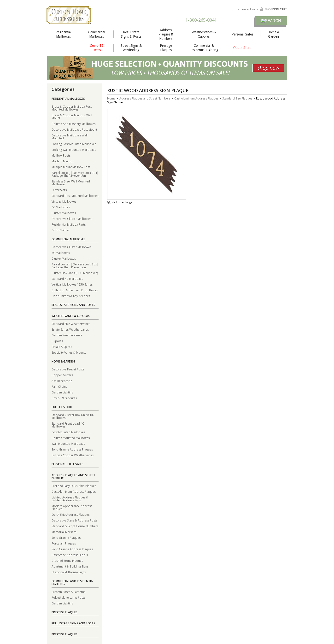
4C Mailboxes (61, 207)
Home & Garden (274, 34)
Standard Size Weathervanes (71, 324)
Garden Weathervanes (67, 335)
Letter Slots (59, 190)
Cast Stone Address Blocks (70, 555)
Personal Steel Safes (67, 464)
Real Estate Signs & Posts (131, 34)
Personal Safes (242, 34)
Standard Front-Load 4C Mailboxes (68, 425)
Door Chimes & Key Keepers (71, 296)
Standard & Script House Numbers (75, 526)
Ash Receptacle (62, 381)
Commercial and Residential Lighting (73, 583)
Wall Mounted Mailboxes (68, 443)
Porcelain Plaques (64, 543)
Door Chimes (61, 230)
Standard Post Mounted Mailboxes (75, 196)
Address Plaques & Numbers (166, 34)
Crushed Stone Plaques (67, 560)
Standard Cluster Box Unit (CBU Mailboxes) (73, 416)
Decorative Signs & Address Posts (74, 520)
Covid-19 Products (64, 398)
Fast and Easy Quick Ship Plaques (74, 486)
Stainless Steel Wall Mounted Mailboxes (71, 183)
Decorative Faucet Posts (68, 369)
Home (111, 98)
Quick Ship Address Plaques (70, 514)
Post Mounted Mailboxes (68, 432)
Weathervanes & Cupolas (204, 34)
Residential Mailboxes (64, 34)
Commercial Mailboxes (97, 34)
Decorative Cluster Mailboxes (71, 219)
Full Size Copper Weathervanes (73, 455)
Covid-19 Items (97, 48)
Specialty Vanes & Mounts (69, 352)
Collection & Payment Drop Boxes (75, 290)
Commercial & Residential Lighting (204, 48)
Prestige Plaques (166, 48)
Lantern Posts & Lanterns (68, 592)
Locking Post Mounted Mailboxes (74, 144)
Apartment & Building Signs (70, 566)
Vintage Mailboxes (64, 201)
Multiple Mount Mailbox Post (71, 167)
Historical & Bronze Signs (69, 572)
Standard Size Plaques (237, 98)
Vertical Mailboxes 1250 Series (72, 284)
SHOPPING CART (273, 9)
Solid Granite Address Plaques (72, 449)
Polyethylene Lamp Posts (68, 597)
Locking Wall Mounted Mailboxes (74, 149)
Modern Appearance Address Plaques (72, 507)
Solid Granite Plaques (66, 537)
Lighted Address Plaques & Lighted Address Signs (70, 499)
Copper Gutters (62, 375)
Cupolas (57, 341)
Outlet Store (242, 48)
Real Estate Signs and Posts (73, 305)
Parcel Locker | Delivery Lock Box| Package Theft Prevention (75, 174)
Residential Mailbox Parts (69, 224)
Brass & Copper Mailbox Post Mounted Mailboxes (72, 108)
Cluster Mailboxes (64, 213)
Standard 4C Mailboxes (67, 278)
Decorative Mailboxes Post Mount (74, 129)
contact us (248, 9)
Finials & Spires (62, 347)
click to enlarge (120, 203)
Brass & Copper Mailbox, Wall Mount (72, 116)
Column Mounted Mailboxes (71, 438)
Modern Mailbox (63, 161)
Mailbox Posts (61, 155)
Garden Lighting (62, 392)
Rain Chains (59, 386)
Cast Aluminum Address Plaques (74, 491)
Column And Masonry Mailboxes (73, 124)
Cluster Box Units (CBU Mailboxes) (75, 273)
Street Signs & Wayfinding (131, 48)
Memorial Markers (64, 532)
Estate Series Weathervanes (70, 329)
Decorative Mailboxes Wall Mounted (70, 137)
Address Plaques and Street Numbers (73, 477)
